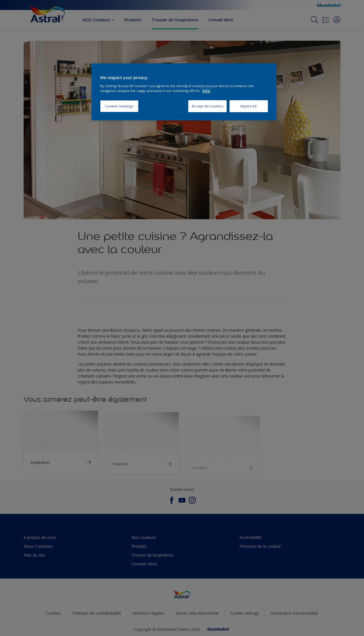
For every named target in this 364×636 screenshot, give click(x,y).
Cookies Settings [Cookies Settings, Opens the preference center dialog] (119, 106)
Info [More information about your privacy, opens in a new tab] (206, 91)
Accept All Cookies (207, 106)
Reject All (249, 106)
